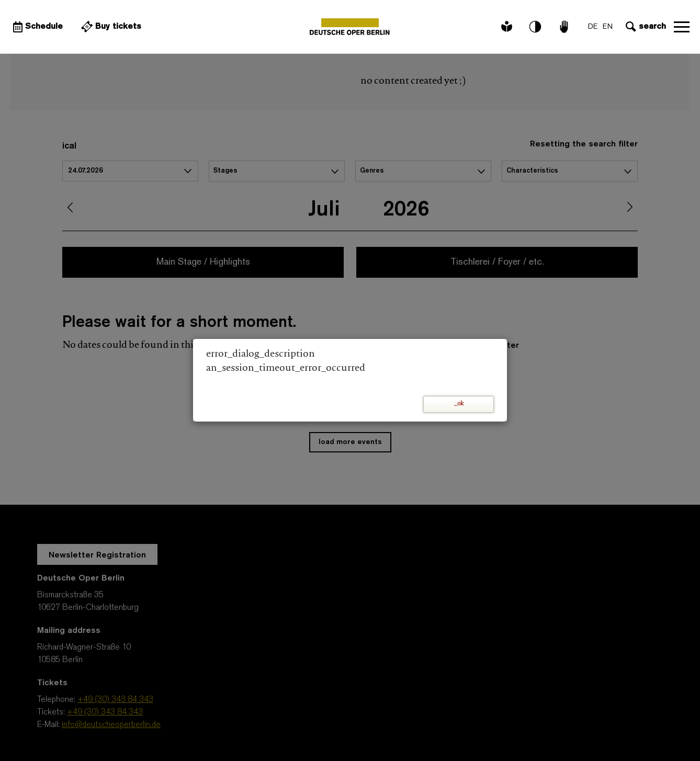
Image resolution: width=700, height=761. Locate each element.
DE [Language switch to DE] (593, 27)
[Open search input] (645, 27)
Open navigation (682, 27)
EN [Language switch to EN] (608, 27)
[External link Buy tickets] (110, 27)
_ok (459, 404)
